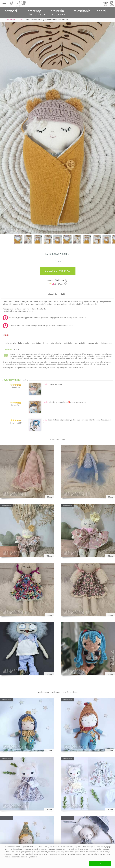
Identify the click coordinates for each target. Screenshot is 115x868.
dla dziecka (53, 294)
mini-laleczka (56, 343)
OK (100, 863)
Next (111, 120)
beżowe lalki (80, 343)
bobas (46, 343)
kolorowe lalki (107, 343)
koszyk (106, 6)
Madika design (62, 280)
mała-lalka (68, 343)
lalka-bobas (36, 343)
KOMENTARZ (11, 349)
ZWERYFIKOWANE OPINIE (16, 380)
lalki (63, 294)
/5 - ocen (56, 284)
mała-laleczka (10, 343)
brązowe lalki (93, 343)
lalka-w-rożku (24, 343)
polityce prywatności (29, 857)
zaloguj (112, 6)
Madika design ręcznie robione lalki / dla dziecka (58, 692)
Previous (4, 120)
